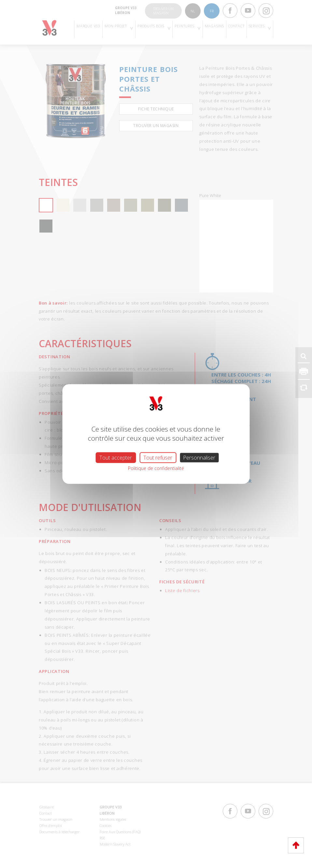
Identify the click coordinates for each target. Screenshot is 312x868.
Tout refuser (158, 457)
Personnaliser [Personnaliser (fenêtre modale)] (199, 457)
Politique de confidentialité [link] (156, 468)
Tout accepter (116, 457)
